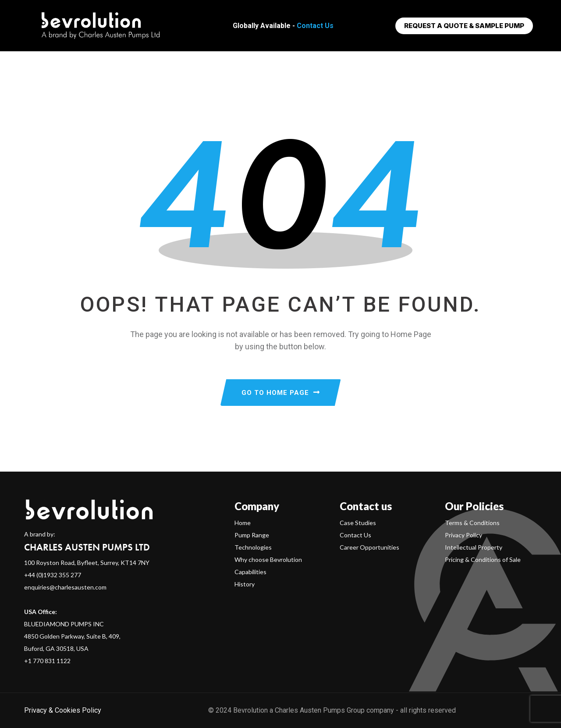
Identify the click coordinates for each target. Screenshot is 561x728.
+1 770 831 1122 (47, 661)
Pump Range (252, 535)
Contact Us (315, 26)
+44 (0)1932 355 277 (53, 575)
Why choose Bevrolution (268, 559)
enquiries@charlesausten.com (65, 587)
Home (243, 523)
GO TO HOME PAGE (281, 393)
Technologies (253, 547)
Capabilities (250, 572)
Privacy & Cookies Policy (63, 710)
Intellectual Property (474, 547)
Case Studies (358, 523)
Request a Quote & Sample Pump (464, 26)
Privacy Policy (463, 535)
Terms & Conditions (472, 523)
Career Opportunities (369, 547)
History (245, 584)
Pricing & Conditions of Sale (483, 559)
